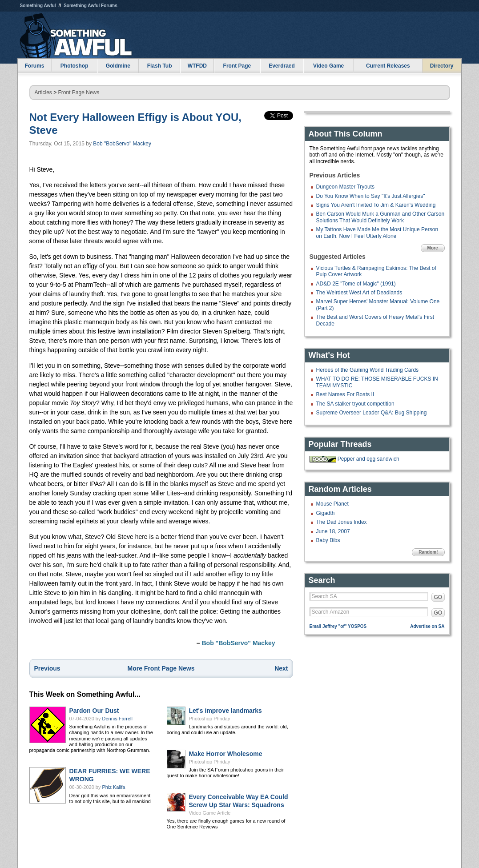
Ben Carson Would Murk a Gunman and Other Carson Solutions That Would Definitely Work (380, 217)
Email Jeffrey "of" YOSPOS (338, 626)
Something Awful (38, 6)
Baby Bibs (328, 540)
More (433, 248)
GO (438, 597)
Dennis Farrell (117, 719)
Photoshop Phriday (210, 719)
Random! (428, 552)
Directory (442, 66)
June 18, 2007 (333, 531)
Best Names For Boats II (345, 394)
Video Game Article (210, 813)
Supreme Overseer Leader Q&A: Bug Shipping (372, 413)
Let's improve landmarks (225, 711)
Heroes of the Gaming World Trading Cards (368, 370)
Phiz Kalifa (114, 787)
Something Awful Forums (91, 6)
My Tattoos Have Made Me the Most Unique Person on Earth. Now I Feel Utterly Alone (377, 233)
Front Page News (79, 92)
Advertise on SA (427, 626)
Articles (43, 92)
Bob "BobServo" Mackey (122, 144)
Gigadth (326, 513)
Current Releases (388, 66)
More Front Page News (161, 668)
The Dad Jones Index (342, 522)
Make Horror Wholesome (226, 754)
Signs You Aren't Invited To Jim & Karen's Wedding (376, 205)
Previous (47, 668)
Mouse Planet (332, 504)
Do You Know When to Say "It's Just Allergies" (371, 196)
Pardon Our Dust (94, 711)
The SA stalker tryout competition (355, 404)
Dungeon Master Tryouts (345, 187)
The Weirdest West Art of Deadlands (359, 293)
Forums (34, 66)
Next (281, 668)
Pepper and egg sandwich (368, 459)
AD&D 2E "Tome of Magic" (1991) (356, 284)
